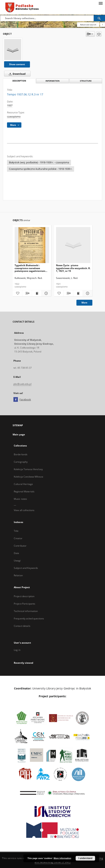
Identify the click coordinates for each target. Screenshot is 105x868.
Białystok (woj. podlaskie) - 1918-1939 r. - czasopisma (39, 162)
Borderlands (21, 454)
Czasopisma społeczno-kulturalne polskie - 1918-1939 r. (41, 169)
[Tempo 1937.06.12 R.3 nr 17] (13, 50)
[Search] (99, 18)
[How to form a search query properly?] (102, 25)
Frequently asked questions (29, 619)
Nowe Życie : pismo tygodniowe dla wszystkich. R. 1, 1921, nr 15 (73, 268)
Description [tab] (19, 81)
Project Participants (24, 604)
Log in (17, 650)
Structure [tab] (86, 81)
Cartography (21, 462)
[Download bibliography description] (27, 293)
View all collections (24, 510)
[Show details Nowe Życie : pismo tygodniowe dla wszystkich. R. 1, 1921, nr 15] (87, 293)
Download (16, 74)
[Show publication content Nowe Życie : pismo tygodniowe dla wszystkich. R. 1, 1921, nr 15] (78, 293)
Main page (19, 434)
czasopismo (14, 117)
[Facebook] (16, 400)
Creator (18, 538)
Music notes (20, 499)
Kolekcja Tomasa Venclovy (28, 469)
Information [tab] (52, 81)
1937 (10, 105)
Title (16, 531)
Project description (24, 596)
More (84, 303)
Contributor (20, 546)
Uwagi (17, 561)
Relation (18, 575)
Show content (17, 64)
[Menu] (101, 3)
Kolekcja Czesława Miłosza (28, 477)
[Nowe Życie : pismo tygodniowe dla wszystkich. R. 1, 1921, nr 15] (73, 245)
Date (16, 553)
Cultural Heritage (23, 484)
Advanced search (88, 25)
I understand (85, 858)
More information (62, 858)
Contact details (22, 626)
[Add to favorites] (99, 34)
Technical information (26, 611)
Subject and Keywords (26, 568)
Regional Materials (24, 491)
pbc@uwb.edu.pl (22, 384)
